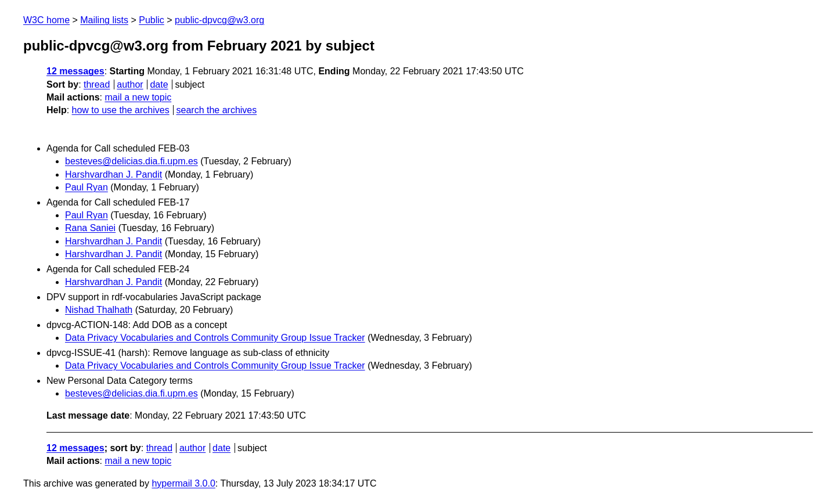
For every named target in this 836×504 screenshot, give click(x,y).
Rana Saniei (90, 228)
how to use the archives (121, 110)
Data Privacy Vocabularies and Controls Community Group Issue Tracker (215, 338)
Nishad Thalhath (99, 310)
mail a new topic (138, 97)
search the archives (217, 110)
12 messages (75, 71)
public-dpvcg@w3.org (219, 20)
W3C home (46, 20)
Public (152, 20)
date (159, 84)
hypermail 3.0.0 (183, 483)
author (130, 84)
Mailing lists (104, 20)
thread (97, 84)
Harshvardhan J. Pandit (113, 174)
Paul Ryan (87, 187)
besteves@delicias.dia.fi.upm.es (131, 161)
